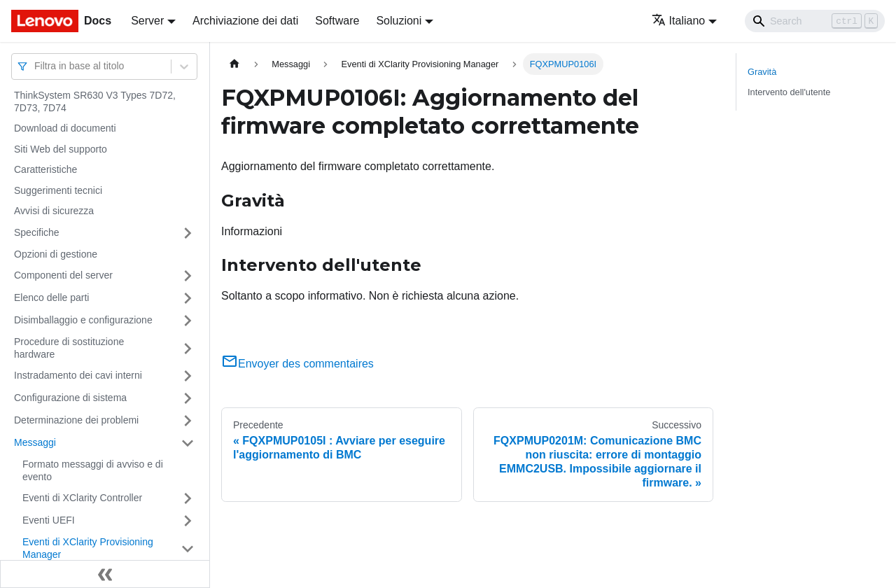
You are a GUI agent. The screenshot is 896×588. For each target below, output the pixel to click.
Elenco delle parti (51, 297)
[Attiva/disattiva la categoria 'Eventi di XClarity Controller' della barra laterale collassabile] (188, 498)
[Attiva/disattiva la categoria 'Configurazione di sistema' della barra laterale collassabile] (188, 398)
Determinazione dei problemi (76, 420)
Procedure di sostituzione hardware (69, 348)
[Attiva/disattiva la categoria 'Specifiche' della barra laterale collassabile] (188, 233)
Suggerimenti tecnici (58, 190)
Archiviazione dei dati (245, 21)
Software (337, 21)
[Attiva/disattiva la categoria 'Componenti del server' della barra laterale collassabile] (188, 276)
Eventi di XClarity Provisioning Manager (88, 548)
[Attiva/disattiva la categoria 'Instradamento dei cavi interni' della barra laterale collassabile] (188, 376)
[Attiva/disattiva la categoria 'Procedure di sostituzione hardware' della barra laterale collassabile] (188, 348)
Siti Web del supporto (61, 149)
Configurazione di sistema (70, 398)
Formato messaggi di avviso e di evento (93, 470)
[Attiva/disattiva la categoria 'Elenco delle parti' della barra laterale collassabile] (188, 298)
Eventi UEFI (49, 520)
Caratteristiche (45, 169)
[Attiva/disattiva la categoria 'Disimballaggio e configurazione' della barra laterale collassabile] (188, 321)
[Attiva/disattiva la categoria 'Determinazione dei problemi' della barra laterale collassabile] (188, 421)
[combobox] (36, 66)
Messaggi (35, 442)
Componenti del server (63, 275)
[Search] (815, 21)
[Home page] (234, 64)
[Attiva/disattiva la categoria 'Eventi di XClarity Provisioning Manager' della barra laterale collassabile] (188, 548)
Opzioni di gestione (56, 254)
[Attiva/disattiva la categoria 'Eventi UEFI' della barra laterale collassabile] (188, 521)
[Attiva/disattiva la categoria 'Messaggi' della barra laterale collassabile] (188, 443)
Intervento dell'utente (789, 92)
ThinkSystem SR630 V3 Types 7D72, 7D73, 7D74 (95, 101)
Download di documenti (65, 128)
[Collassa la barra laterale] (105, 574)
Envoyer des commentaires (297, 364)
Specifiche (37, 232)
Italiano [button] (679, 21)
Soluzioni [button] (399, 21)
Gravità (762, 72)
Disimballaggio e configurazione (83, 320)
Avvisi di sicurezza (54, 211)
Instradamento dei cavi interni (78, 375)
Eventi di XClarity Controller (82, 498)
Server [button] (147, 21)
